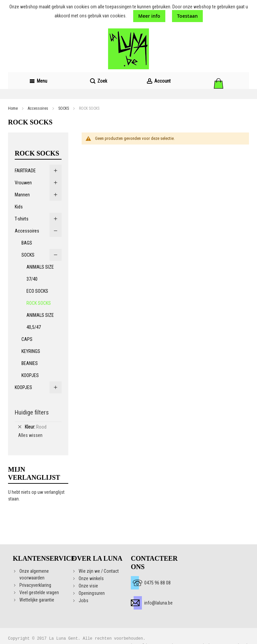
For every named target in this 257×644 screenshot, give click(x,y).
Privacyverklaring (35, 585)
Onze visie (88, 586)
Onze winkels (91, 578)
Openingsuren (92, 593)
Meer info (149, 16)
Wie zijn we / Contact (99, 571)
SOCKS (64, 108)
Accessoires (38, 108)
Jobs (83, 601)
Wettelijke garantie (37, 600)
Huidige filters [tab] (32, 412)
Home (13, 108)
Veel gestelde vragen (39, 592)
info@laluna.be (158, 603)
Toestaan (187, 16)
